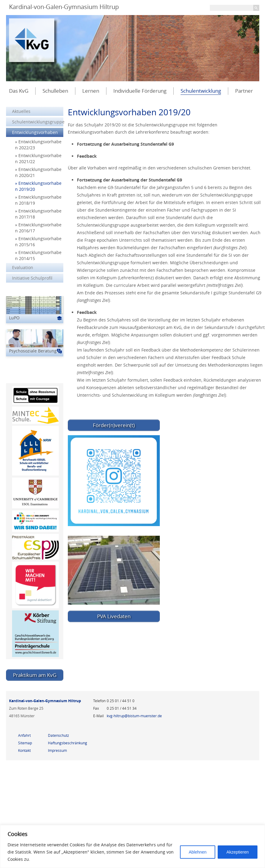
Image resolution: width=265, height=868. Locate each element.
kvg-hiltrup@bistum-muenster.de (134, 716)
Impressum (57, 750)
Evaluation (23, 267)
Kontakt (24, 750)
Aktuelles (21, 111)
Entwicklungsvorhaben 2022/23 (38, 145)
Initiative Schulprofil (32, 278)
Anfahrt (24, 735)
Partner (244, 91)
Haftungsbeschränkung (68, 743)
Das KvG (19, 91)
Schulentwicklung (201, 91)
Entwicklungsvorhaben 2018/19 (38, 200)
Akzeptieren (238, 852)
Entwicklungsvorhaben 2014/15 (38, 255)
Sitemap (25, 743)
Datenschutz (58, 735)
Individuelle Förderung (140, 91)
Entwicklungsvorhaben (35, 132)
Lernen (91, 91)
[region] (132, 846)
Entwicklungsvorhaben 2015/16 (38, 242)
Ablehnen (198, 852)
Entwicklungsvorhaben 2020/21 (38, 172)
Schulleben (55, 91)
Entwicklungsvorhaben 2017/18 (38, 214)
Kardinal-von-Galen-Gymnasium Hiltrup (64, 7)
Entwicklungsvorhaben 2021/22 (38, 158)
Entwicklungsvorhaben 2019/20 (38, 186)
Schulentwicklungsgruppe (38, 122)
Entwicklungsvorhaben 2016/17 (38, 228)
